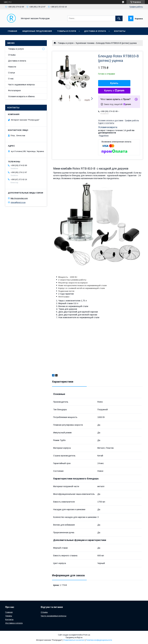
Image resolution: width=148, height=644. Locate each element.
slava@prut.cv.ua (18, 202)
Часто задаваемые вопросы (21, 85)
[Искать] (119, 18)
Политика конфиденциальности (99, 640)
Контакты (120, 31)
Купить (114, 83)
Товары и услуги (67, 31)
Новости (12, 67)
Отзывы (12, 55)
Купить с (114, 91)
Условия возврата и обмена (21, 96)
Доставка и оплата (95, 31)
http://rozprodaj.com (19, 198)
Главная (12, 31)
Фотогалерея (14, 90)
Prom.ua (87, 635)
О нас (11, 79)
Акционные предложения (37, 31)
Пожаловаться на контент (74, 640)
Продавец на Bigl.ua (74, 637)
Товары (9, 616)
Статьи (11, 73)
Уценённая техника (85, 43)
